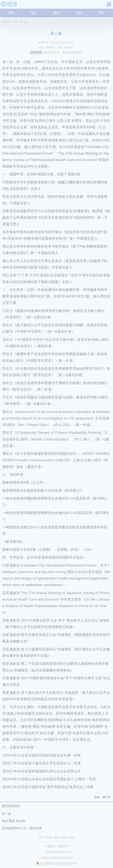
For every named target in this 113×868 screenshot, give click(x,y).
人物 (15, 22)
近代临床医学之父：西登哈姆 (22, 828)
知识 (79, 13)
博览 (56, 13)
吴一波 (24, 22)
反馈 (72, 837)
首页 (11, 13)
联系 (49, 837)
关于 (41, 837)
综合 (34, 13)
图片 (102, 13)
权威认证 (36, 52)
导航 (109, 6)
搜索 (57, 837)
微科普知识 (10, 6)
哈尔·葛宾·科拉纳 (13, 821)
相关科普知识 (11, 806)
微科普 (6, 22)
